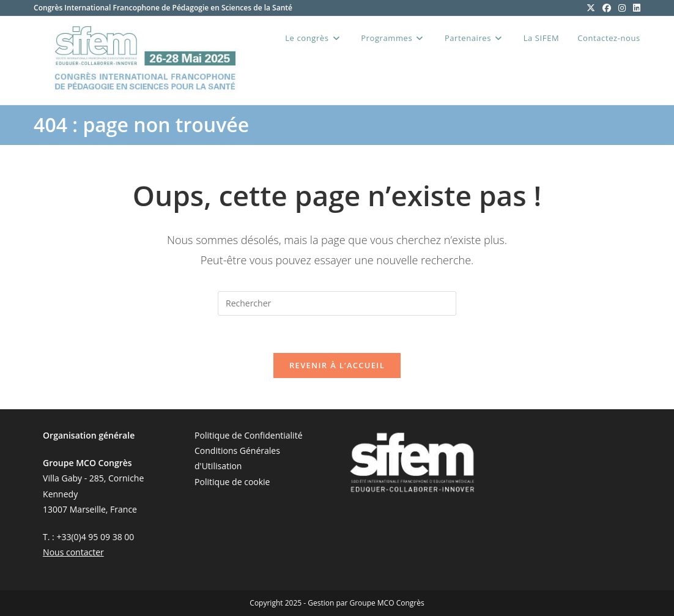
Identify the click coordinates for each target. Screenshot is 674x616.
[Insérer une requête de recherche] (337, 303)
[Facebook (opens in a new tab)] (607, 8)
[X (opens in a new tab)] (591, 8)
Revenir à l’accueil (337, 365)
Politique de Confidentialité (248, 435)
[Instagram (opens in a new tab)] (622, 8)
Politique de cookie (232, 482)
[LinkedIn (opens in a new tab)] (635, 8)
